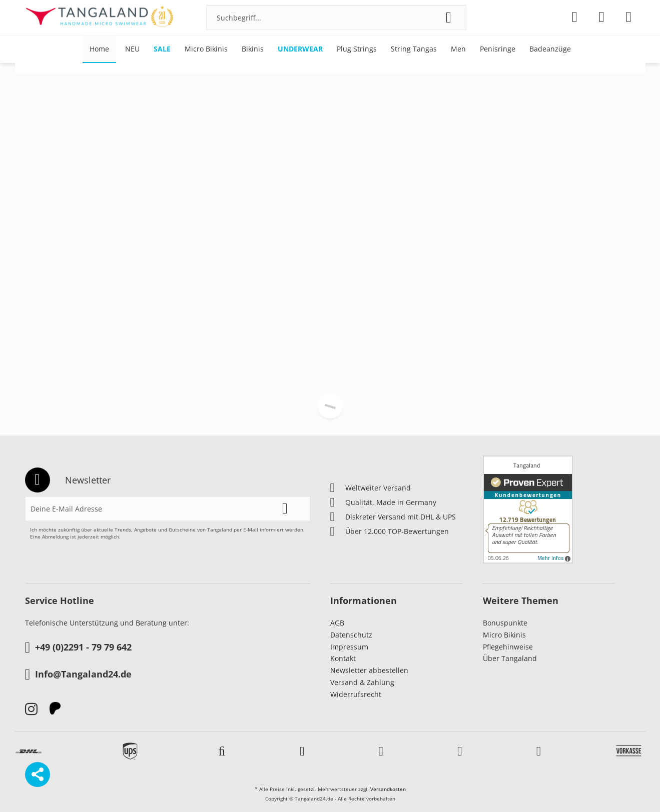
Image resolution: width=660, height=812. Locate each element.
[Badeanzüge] (550, 49)
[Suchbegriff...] (336, 17)
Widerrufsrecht (356, 694)
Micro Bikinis (504, 635)
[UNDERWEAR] (300, 49)
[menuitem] (336, 17)
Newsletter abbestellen (369, 670)
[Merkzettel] (575, 17)
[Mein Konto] (602, 17)
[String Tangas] (414, 49)
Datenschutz (351, 635)
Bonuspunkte (505, 623)
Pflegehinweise (508, 647)
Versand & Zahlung (362, 682)
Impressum (349, 647)
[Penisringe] (498, 49)
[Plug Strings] (357, 49)
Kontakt (343, 658)
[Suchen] (449, 17)
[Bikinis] (253, 49)
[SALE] (162, 49)
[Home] (99, 49)
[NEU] (132, 49)
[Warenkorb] (629, 17)
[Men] (458, 49)
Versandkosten (388, 789)
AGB (337, 623)
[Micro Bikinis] (206, 49)
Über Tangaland (510, 658)
